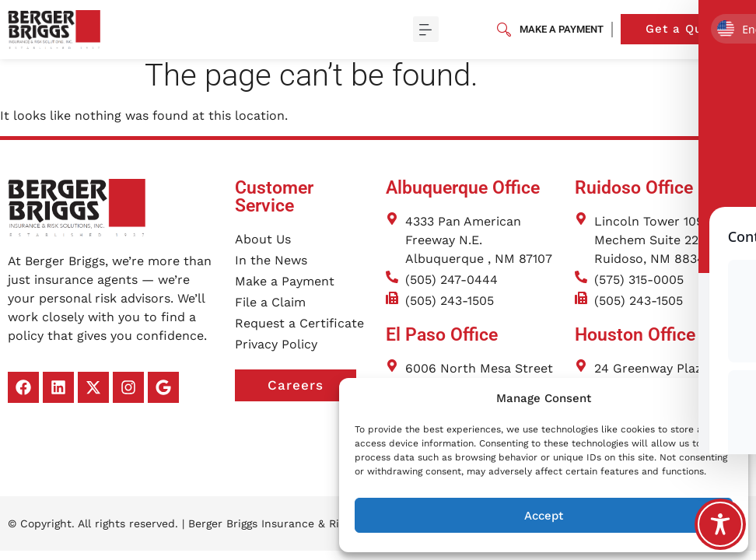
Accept (544, 516)
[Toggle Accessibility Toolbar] (720, 524)
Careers (312, 394)
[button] (725, 398)
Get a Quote (697, 30)
